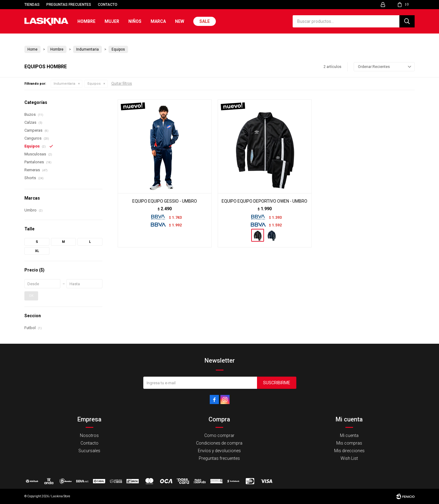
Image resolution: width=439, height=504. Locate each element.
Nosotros (89, 435)
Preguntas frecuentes (69, 5)
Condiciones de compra (219, 443)
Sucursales (89, 451)
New (180, 21)
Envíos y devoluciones (219, 451)
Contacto (108, 5)
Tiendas (32, 5)
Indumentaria (64, 84)
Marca (158, 21)
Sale (205, 21)
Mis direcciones (349, 451)
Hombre (86, 21)
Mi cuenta (349, 435)
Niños (135, 21)
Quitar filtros (122, 83)
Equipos (94, 84)
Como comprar (219, 435)
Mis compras (349, 443)
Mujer (112, 21)
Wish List (349, 458)
